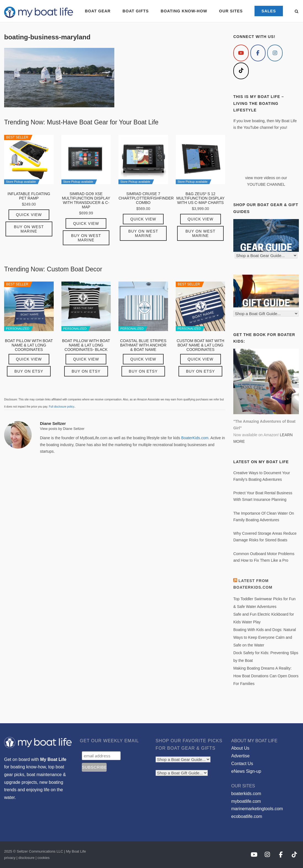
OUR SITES (231, 11)
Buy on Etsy (29, 371)
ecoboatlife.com (247, 816)
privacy (10, 858)
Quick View (29, 215)
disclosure (27, 858)
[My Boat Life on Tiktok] (241, 71)
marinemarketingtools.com (257, 809)
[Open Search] (297, 12)
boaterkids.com (246, 794)
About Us (240, 748)
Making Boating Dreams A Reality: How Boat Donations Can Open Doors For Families (266, 676)
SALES (269, 11)
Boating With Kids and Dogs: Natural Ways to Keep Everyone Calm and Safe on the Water (265, 637)
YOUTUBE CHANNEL (266, 184)
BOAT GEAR (98, 11)
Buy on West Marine (29, 229)
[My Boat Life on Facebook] (258, 53)
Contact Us (242, 764)
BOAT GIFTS (136, 11)
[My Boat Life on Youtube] (241, 53)
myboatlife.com (246, 801)
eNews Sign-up (246, 771)
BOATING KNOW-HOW (184, 11)
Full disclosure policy (61, 407)
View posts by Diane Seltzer (62, 429)
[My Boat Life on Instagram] (275, 53)
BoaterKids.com (195, 438)
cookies (44, 858)
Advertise (241, 756)
